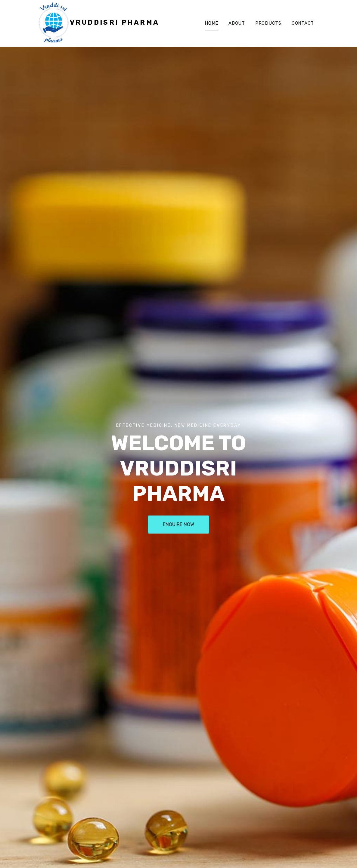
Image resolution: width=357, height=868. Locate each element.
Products (268, 23)
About (237, 23)
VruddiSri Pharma (115, 22)
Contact (303, 23)
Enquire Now (178, 524)
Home (211, 23)
